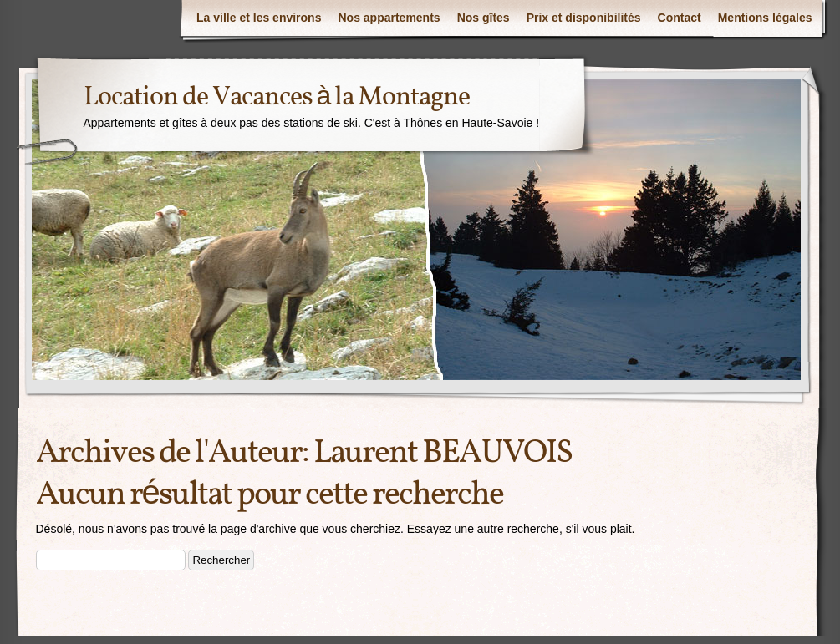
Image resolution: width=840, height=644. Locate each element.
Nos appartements (389, 18)
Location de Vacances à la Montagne (277, 98)
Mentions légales (765, 18)
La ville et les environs (259, 18)
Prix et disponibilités (584, 18)
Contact (680, 18)
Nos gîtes (484, 18)
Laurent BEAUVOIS (443, 454)
